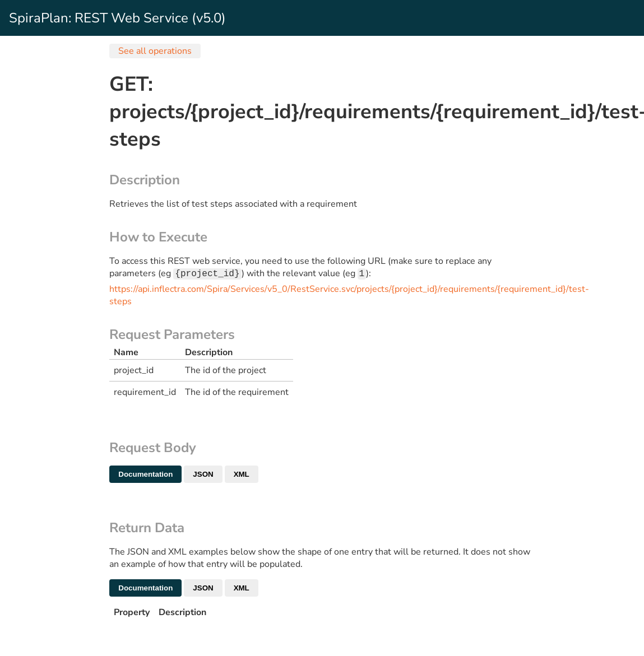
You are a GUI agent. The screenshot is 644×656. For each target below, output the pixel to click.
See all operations (155, 51)
